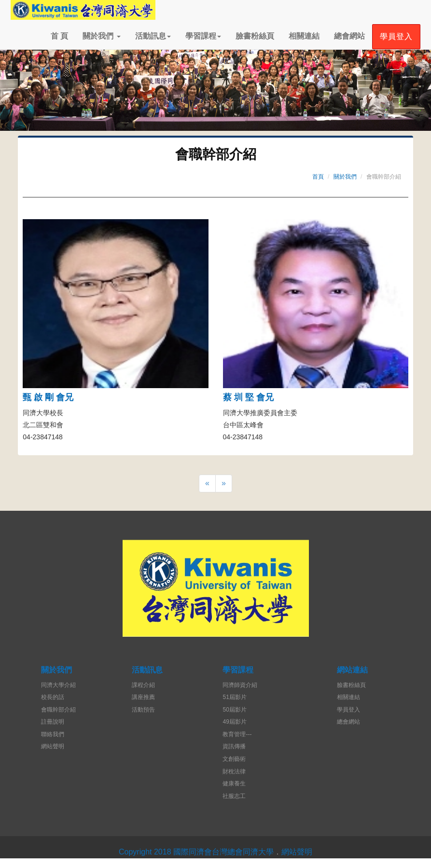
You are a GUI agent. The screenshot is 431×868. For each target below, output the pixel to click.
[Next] (224, 483)
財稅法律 (234, 771)
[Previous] (207, 483)
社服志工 (234, 796)
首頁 (318, 177)
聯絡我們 (53, 734)
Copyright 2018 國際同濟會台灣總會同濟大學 (196, 852)
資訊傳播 (234, 746)
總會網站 (349, 36)
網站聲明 (53, 746)
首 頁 (59, 36)
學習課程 (203, 36)
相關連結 (304, 36)
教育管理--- (237, 734)
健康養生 (234, 784)
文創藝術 (234, 759)
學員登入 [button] (396, 36)
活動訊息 (153, 36)
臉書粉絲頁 (255, 36)
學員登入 (348, 710)
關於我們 (101, 36)
